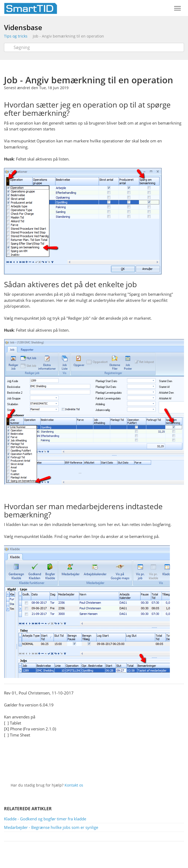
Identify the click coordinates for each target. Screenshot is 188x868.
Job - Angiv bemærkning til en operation (68, 36)
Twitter (90, 768)
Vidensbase (23, 27)
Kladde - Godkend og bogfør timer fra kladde (45, 819)
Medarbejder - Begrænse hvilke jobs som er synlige (51, 827)
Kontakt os (74, 785)
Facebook (101, 768)
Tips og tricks (16, 36)
